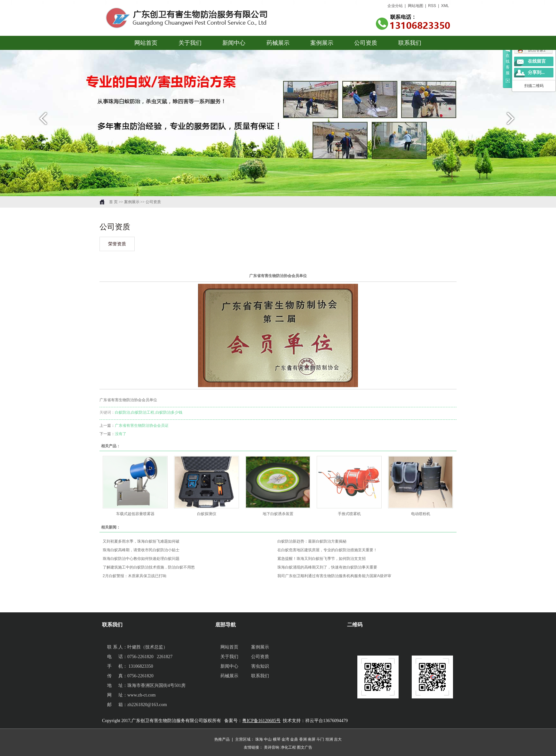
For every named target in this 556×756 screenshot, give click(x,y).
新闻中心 (234, 43)
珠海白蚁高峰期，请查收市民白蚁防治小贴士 (141, 550)
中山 (268, 739)
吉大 (338, 739)
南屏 (312, 739)
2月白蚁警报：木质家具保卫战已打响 (135, 576)
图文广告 (305, 747)
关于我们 (190, 43)
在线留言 (537, 61)
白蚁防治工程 (143, 412)
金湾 (285, 739)
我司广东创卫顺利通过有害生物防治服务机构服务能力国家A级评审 (334, 576)
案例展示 (322, 43)
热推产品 (222, 739)
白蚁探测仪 (207, 514)
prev (41, 121)
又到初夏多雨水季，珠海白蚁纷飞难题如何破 (141, 541)
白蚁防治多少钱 (169, 412)
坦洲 (329, 739)
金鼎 (294, 739)
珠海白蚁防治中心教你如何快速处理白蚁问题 (141, 559)
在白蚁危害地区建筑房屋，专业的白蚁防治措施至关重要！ (327, 550)
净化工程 (288, 747)
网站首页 (146, 43)
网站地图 (416, 6)
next (515, 121)
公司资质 (366, 43)
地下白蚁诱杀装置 (278, 514)
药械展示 (278, 43)
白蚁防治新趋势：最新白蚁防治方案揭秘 (312, 541)
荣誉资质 (117, 244)
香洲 (303, 739)
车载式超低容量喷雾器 (135, 514)
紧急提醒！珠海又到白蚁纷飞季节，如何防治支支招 (322, 559)
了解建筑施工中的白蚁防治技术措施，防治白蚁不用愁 (149, 567)
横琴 (277, 739)
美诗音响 (272, 747)
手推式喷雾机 (349, 514)
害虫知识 (260, 666)
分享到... (536, 72)
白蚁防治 (123, 412)
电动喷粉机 (421, 514)
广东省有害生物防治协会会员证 (142, 426)
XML (445, 6)
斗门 (320, 739)
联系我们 (410, 43)
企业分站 (395, 6)
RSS (432, 6)
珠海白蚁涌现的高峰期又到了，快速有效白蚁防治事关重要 (327, 567)
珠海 (259, 739)
